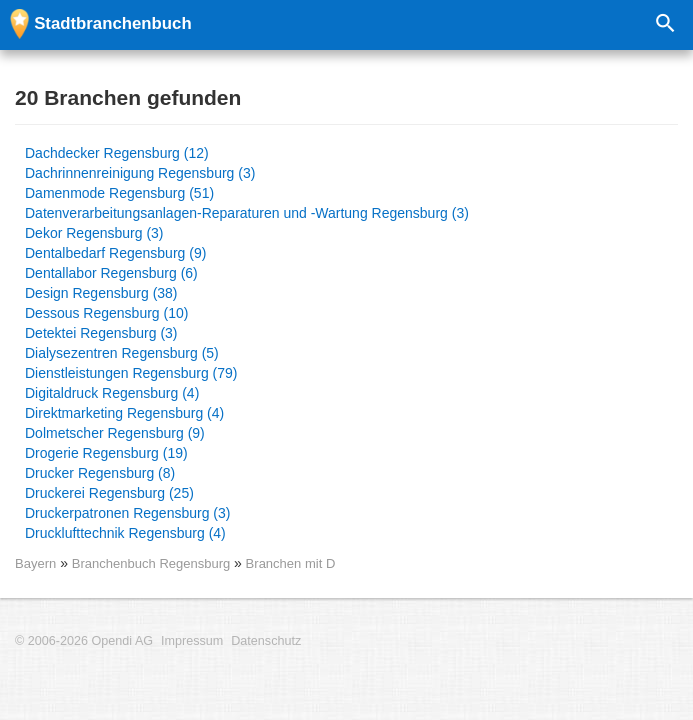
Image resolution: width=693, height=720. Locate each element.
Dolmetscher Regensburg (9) (115, 433)
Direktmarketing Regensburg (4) (124, 413)
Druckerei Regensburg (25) (109, 493)
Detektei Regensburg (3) (101, 333)
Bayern (35, 563)
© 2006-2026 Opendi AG (84, 641)
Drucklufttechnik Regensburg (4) (125, 533)
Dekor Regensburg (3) (94, 233)
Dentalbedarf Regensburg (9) (115, 253)
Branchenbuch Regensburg (153, 563)
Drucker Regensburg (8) (100, 473)
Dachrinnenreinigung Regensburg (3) (140, 173)
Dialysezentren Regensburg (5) (122, 353)
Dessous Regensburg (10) (106, 313)
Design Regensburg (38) (101, 293)
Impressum (192, 641)
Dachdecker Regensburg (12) (117, 153)
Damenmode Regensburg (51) (119, 193)
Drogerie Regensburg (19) (106, 453)
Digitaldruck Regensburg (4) (112, 393)
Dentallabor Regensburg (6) (111, 273)
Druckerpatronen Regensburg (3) (127, 513)
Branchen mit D (291, 563)
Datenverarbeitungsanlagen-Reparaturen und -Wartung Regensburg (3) (247, 213)
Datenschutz (266, 641)
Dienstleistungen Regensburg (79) (131, 373)
